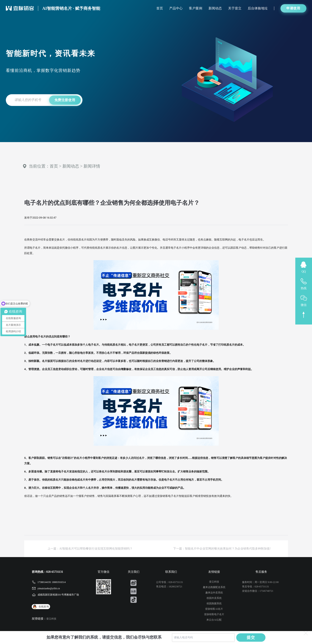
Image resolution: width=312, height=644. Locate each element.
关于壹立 (235, 8)
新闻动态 (215, 8)
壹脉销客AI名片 (214, 609)
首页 (160, 8)
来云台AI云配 (214, 620)
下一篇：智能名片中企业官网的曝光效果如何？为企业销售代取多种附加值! (222, 549)
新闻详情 (92, 166)
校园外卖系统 (214, 598)
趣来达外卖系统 (214, 593)
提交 (251, 637)
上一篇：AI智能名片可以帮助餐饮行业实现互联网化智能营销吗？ (90, 549)
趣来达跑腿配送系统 (214, 587)
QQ (304, 272)
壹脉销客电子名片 (214, 614)
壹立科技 (51, 619)
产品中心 (176, 8)
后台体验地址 (258, 8)
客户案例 (196, 8)
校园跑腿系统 (214, 603)
